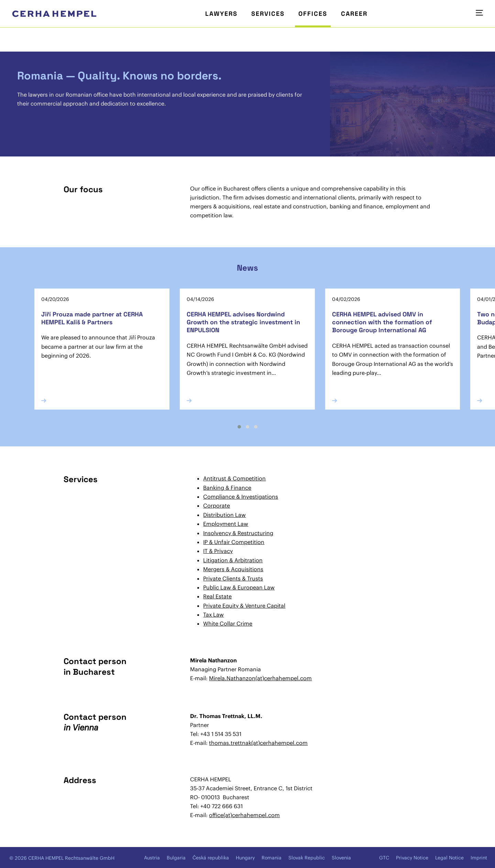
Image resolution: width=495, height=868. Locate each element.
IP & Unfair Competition (234, 542)
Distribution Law (224, 515)
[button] (239, 427)
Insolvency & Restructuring (238, 533)
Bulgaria (176, 858)
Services (268, 14)
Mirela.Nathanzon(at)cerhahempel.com (260, 678)
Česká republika (211, 858)
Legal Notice (449, 858)
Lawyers (221, 14)
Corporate (217, 506)
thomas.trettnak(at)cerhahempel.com (258, 743)
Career (354, 14)
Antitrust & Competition (234, 478)
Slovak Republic (307, 858)
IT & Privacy (218, 551)
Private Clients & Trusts (233, 578)
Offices (313, 14)
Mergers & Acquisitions (233, 569)
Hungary (245, 858)
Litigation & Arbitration (233, 560)
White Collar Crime (228, 623)
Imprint (479, 858)
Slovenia (341, 858)
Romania (272, 858)
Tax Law (213, 615)
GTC (384, 858)
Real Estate (217, 596)
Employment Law (226, 524)
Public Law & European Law (239, 587)
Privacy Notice (412, 858)
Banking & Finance (227, 488)
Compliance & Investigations (241, 497)
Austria (152, 858)
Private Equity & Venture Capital (244, 606)
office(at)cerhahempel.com (244, 815)
